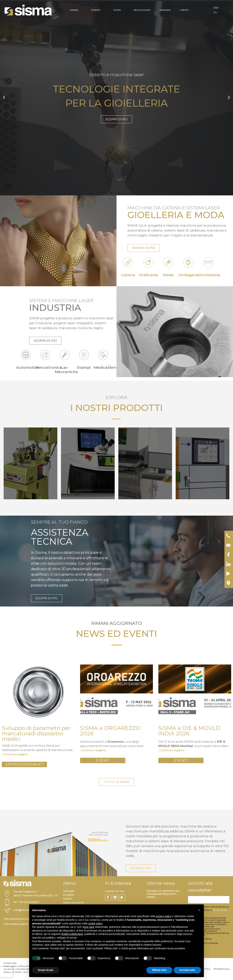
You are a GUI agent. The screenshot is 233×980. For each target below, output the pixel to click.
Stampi (84, 367)
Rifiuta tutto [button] (159, 970)
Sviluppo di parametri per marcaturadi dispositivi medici (163, 894)
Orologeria (189, 275)
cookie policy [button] (95, 923)
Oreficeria (148, 275)
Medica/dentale (109, 367)
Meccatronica (49, 367)
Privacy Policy (220, 910)
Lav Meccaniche (66, 370)
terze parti (88, 927)
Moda (168, 275)
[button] (4, 97)
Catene (128, 275)
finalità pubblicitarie (72, 934)
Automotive (27, 367)
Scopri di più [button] (46, 970)
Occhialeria (209, 275)
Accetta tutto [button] (187, 970)
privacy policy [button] (164, 916)
